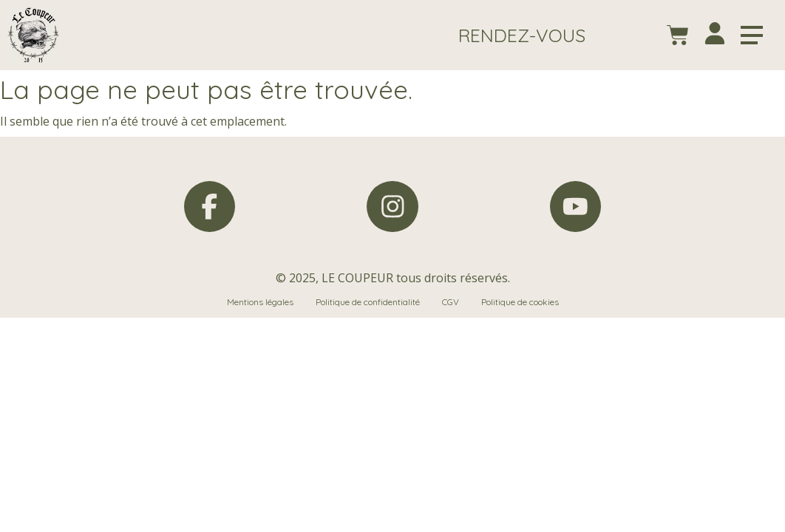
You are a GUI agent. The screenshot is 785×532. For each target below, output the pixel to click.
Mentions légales (260, 303)
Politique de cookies (520, 303)
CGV (451, 303)
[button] (522, 35)
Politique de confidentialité (368, 303)
